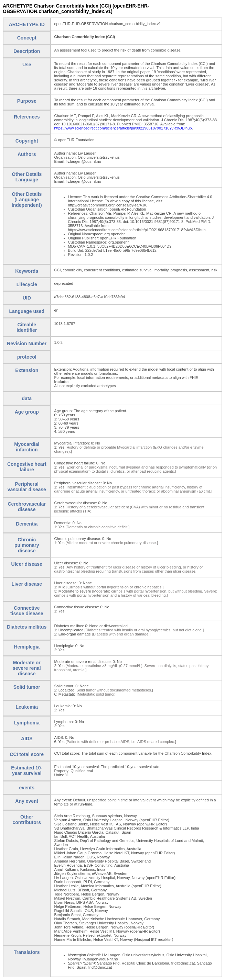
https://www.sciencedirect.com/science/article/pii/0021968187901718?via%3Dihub (123, 128)
